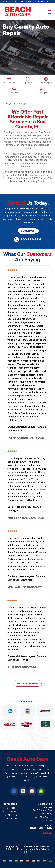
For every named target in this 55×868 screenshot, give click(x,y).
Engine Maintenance (19, 427)
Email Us (47, 833)
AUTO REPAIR (11, 811)
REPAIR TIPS (10, 815)
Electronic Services (18, 576)
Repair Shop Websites (38, 846)
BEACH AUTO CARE (16, 104)
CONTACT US (11, 818)
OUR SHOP (9, 808)
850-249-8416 (21, 175)
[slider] (12, 270)
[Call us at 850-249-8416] (28, 240)
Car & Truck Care (17, 507)
